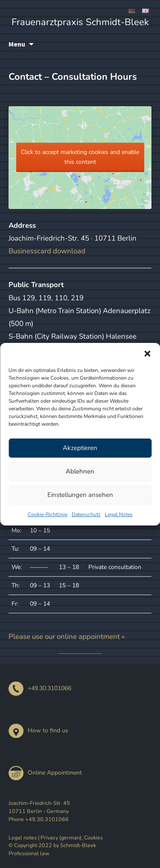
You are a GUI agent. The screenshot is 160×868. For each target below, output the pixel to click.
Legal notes (23, 838)
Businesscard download (47, 251)
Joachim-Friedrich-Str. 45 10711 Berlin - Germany (39, 807)
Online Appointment (45, 773)
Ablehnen (80, 471)
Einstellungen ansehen (80, 495)
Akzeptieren (80, 448)
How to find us (38, 730)
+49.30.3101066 (40, 688)
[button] (147, 354)
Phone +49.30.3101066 (39, 819)
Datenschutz (86, 514)
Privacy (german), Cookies (72, 838)
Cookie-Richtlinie (48, 514)
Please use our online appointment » (67, 637)
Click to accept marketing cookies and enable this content (80, 157)
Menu (17, 44)
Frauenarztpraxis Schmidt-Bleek (80, 22)
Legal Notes (119, 514)
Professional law (29, 853)
